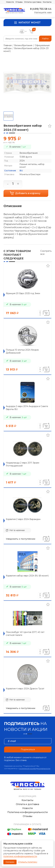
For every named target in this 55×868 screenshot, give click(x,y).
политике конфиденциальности (20, 856)
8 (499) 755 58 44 (41, 9)
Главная (8, 45)
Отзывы (19, 2)
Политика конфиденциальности (28, 812)
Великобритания (23, 45)
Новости (10, 2)
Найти (45, 39)
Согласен (10, 862)
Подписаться (28, 749)
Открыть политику (28, 862)
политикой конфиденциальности (35, 768)
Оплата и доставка (33, 2)
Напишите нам (43, 12)
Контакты (47, 2)
